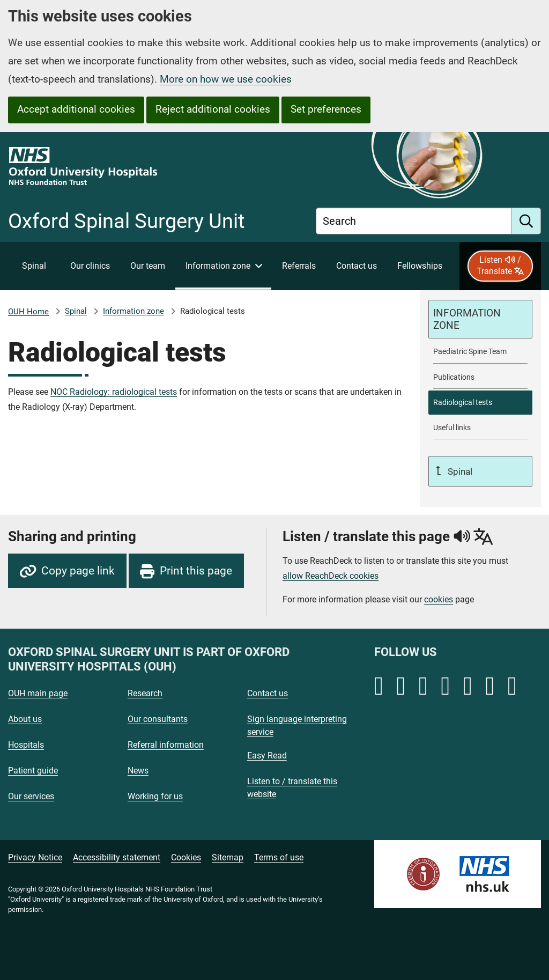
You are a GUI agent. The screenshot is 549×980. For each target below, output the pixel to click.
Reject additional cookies (213, 109)
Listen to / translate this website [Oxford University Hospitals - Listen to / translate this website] (292, 788)
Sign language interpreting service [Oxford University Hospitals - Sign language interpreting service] (297, 725)
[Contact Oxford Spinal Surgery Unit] (356, 266)
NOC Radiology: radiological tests (114, 392)
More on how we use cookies (226, 79)
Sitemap (228, 857)
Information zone (133, 311)
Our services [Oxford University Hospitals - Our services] (31, 796)
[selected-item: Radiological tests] (480, 403)
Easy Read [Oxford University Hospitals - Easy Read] (267, 756)
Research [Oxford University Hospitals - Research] (145, 693)
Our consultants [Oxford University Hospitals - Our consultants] (158, 719)
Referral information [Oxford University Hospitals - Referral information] (166, 745)
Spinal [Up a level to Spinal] (459, 471)
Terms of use (279, 857)
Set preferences (326, 109)
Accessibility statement (117, 857)
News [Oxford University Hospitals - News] (138, 771)
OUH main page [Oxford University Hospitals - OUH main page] (38, 693)
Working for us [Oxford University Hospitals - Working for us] (155, 796)
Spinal (76, 311)
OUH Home (28, 312)
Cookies (186, 857)
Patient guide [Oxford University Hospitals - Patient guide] (33, 771)
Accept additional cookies (76, 109)
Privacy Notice (35, 857)
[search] (526, 221)
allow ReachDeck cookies (331, 576)
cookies (439, 599)
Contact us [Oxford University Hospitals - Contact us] (268, 693)
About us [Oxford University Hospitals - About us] (25, 719)
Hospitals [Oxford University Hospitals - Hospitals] (26, 745)
